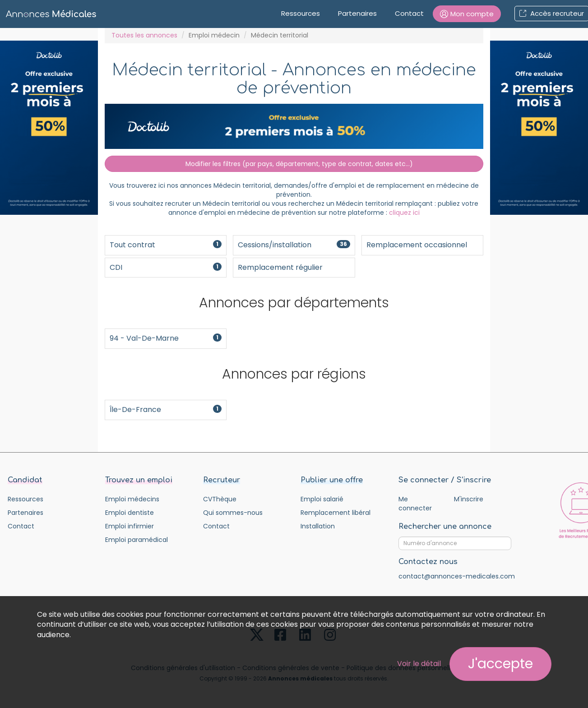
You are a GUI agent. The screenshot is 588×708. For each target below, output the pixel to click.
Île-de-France (166, 410)
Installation (318, 526)
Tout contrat (166, 245)
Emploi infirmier (130, 526)
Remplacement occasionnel (417, 245)
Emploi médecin (214, 35)
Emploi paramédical (137, 540)
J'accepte (500, 664)
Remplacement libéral (336, 513)
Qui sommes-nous (233, 513)
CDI (166, 267)
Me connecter (415, 504)
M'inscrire (469, 499)
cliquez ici (404, 213)
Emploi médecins (132, 499)
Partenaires (357, 13)
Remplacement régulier (280, 267)
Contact (409, 13)
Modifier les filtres (294, 164)
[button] (467, 14)
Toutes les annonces (144, 35)
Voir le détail (419, 664)
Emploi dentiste (130, 513)
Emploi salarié (322, 499)
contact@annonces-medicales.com (457, 576)
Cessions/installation (294, 245)
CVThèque (220, 499)
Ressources (301, 13)
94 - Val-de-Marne (166, 338)
